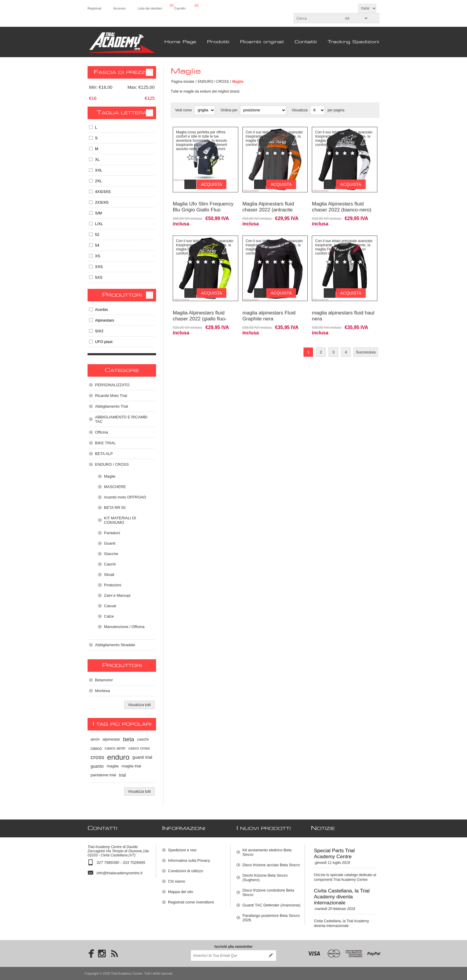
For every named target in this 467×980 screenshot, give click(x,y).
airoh (95, 739)
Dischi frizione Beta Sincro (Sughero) (265, 878)
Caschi (110, 564)
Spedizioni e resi (182, 850)
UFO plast (104, 342)
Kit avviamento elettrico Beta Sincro (267, 852)
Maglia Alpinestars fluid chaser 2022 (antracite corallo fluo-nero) (268, 205)
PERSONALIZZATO (112, 385)
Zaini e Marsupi (117, 595)
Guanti (110, 543)
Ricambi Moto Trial (111, 396)
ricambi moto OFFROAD (125, 497)
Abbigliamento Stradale (115, 645)
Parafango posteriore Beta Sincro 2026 (271, 918)
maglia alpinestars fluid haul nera (343, 307)
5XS (99, 277)
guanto (97, 766)
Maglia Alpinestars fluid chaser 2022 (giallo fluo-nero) (200, 310)
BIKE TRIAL (105, 443)
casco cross (139, 748)
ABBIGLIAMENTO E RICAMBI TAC (121, 419)
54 (97, 245)
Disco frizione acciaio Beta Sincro (271, 865)
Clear (150, 72)
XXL (99, 170)
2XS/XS (102, 202)
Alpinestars (105, 320)
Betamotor (104, 680)
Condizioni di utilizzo (186, 871)
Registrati (94, 8)
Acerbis (101, 310)
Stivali (109, 575)
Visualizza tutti (139, 705)
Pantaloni (112, 533)
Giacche (111, 554)
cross (97, 757)
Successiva (366, 343)
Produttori (122, 295)
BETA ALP (104, 454)
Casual (110, 606)
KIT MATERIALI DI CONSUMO (120, 520)
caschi (143, 739)
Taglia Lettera (122, 113)
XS (98, 256)
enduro (118, 757)
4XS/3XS (103, 192)
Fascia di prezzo (122, 72)
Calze (109, 616)
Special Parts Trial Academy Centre (334, 854)
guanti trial (142, 757)
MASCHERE (115, 487)
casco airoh (115, 748)
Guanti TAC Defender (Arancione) (271, 905)
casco (96, 748)
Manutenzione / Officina (124, 627)
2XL (98, 181)
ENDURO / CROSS (213, 82)
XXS (99, 267)
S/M (98, 213)
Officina (102, 432)
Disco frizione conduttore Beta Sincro (268, 892)
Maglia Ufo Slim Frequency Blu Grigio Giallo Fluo (203, 202)
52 (97, 235)
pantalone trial (103, 775)
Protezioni (113, 585)
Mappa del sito (181, 892)
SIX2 (99, 331)
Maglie (110, 476)
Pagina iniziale (183, 82)
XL (97, 159)
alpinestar (111, 739)
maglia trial (131, 766)
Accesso (119, 8)
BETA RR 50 (115, 508)
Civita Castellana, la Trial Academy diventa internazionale (342, 897)
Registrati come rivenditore (191, 902)
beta (129, 739)
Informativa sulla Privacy (189, 860)
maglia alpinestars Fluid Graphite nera (269, 307)
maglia (113, 766)
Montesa (102, 691)
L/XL (99, 224)
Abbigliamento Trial (112, 406)
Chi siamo (177, 881)
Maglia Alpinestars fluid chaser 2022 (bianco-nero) (341, 202)
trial (122, 775)
